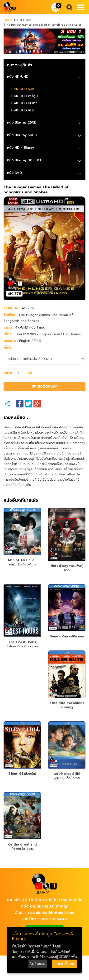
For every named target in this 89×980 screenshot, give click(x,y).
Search (67, 8)
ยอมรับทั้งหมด (64, 964)
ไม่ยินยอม (38, 964)
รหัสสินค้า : (12, 308)
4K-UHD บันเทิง (24, 103)
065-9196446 (54, 919)
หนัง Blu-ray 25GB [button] (22, 122)
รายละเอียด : (16, 418)
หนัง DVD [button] (14, 173)
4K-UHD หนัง (22, 89)
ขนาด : (9, 327)
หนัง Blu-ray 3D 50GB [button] (25, 160)
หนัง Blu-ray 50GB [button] (22, 135)
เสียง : (9, 334)
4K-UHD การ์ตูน (24, 96)
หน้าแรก (8, 20)
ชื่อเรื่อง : (10, 315)
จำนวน (8, 373)
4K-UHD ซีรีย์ (22, 110)
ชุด (30, 373)
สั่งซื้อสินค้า (45, 386)
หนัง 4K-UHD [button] (18, 77)
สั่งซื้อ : (9, 347)
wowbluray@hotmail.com (51, 913)
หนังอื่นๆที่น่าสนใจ (21, 501)
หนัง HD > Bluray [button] (21, 148)
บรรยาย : (11, 341)
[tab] (44, 77)
